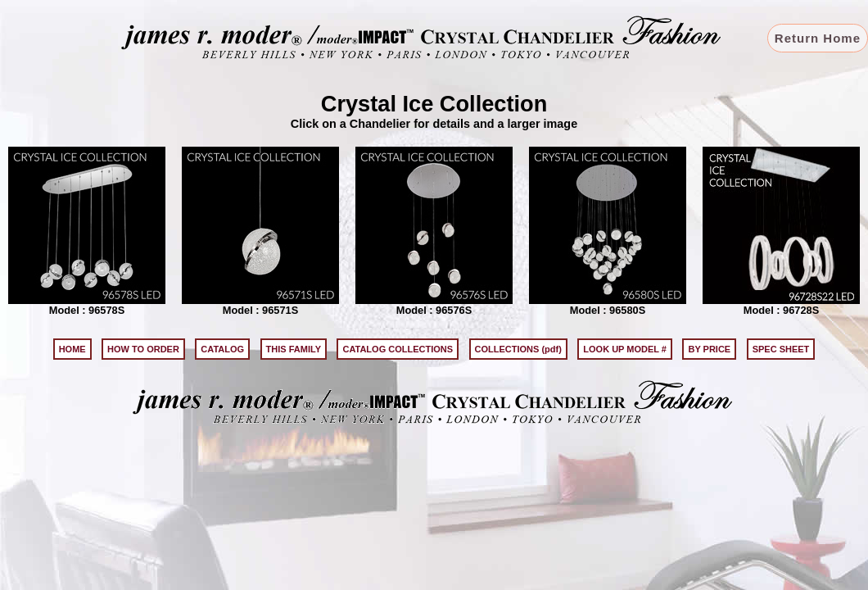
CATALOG (222, 349)
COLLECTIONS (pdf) (518, 349)
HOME (72, 349)
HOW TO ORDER (143, 349)
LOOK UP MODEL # (625, 349)
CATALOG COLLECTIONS (398, 349)
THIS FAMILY (294, 349)
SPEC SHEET (781, 349)
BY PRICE (709, 349)
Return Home (818, 38)
